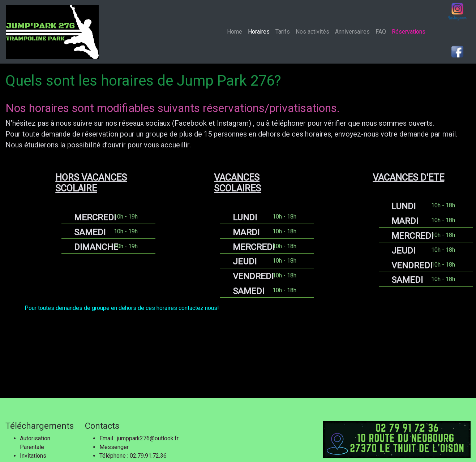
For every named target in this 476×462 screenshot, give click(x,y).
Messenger (114, 447)
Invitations (33, 456)
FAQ (381, 32)
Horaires (259, 32)
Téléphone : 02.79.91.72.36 (133, 456)
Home (236, 31)
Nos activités (312, 32)
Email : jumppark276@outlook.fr (139, 438)
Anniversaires (352, 32)
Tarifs (283, 32)
